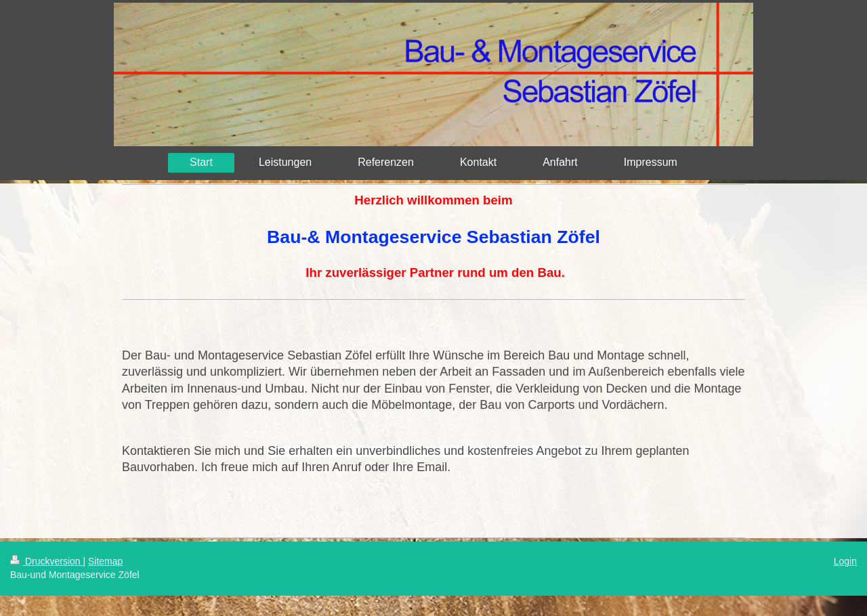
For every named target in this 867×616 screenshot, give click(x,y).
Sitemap (105, 561)
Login (845, 561)
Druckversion (46, 561)
